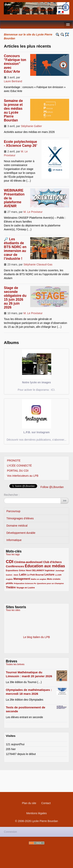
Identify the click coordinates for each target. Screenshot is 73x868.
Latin (23, 574)
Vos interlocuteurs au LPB (23, 476)
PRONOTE (14, 461)
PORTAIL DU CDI (18, 471)
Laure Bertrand (13, 81)
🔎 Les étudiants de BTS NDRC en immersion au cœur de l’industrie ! (15, 249)
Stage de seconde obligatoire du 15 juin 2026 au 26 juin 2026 (15, 298)
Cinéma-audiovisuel (28, 562)
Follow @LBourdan (52, 487)
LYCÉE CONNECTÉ (19, 466)
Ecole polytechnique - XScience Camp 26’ (21, 144)
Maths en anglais (39, 579)
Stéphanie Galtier (31, 126)
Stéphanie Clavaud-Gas (38, 264)
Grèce (22, 570)
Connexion (10, 832)
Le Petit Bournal (35, 575)
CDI (10, 562)
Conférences (15, 566)
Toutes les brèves (15, 664)
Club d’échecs (52, 562)
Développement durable (21, 533)
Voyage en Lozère (26, 588)
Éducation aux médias (45, 566)
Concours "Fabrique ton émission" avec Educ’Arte (15, 64)
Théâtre (11, 587)
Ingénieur (50, 570)
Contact (46, 803)
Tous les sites (13, 610)
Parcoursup (13, 511)
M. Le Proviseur (33, 212)
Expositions (12, 570)
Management (22, 579)
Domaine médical (17, 526)
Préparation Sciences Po (25, 583)
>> (65, 501)
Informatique (14, 540)
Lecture (49, 575)
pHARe (9, 583)
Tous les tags (13, 554)
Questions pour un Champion (50, 583)
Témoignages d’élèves (20, 518)
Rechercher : (12, 495)
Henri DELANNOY (35, 570)
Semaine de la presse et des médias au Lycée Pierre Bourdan (13, 110)
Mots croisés (54, 579)
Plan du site (29, 803)
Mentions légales (36, 813)
